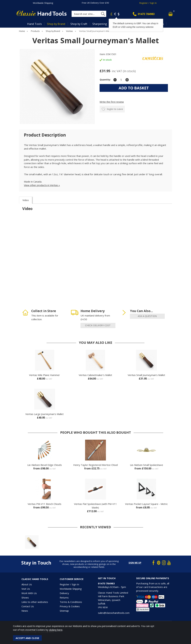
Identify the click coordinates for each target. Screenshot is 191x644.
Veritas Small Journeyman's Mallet (146, 375)
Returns (64, 598)
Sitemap (64, 611)
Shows (25, 598)
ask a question (147, 316)
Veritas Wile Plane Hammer (44, 375)
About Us (27, 584)
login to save (112, 109)
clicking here (56, 630)
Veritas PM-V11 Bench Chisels (44, 504)
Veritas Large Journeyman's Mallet (44, 414)
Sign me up (135, 563)
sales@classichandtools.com (114, 613)
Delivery (64, 593)
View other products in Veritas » (42, 185)
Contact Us (28, 606)
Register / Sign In (148, 3)
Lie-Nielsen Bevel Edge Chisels (45, 465)
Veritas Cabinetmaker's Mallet (95, 375)
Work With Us (29, 593)
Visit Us (26, 589)
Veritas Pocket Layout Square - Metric (146, 504)
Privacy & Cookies (70, 606)
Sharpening (100, 24)
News (25, 611)
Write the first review (112, 102)
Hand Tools (34, 24)
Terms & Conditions (71, 602)
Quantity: (105, 80)
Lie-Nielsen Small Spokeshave (147, 465)
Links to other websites (35, 602)
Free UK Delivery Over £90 (95, 3)
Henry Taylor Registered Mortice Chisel (95, 465)
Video (26, 200)
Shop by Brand (56, 24)
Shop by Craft (79, 24)
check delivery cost (98, 325)
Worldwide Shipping (43, 3)
